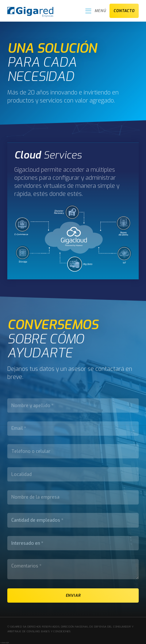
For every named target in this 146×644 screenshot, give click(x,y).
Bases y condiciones (56, 631)
